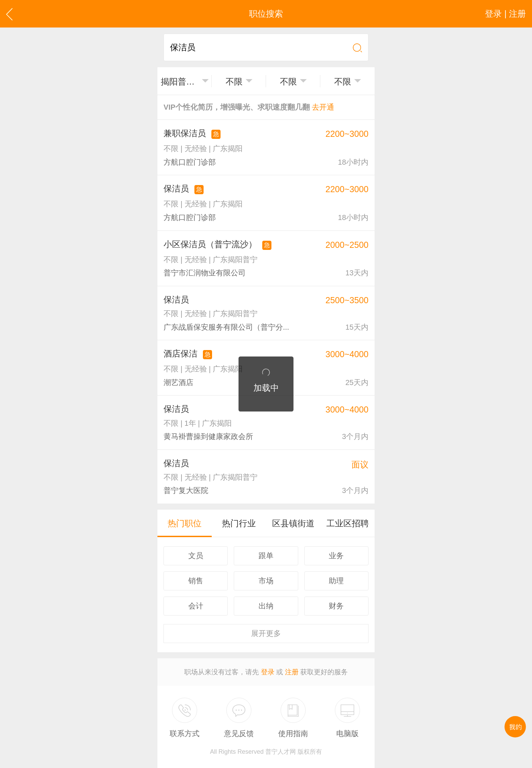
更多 (266, 633)
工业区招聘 (348, 523)
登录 (268, 672)
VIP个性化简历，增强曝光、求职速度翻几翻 (249, 107)
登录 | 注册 (505, 14)
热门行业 (239, 523)
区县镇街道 (293, 523)
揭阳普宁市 (180, 81)
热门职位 (185, 523)
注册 (292, 672)
